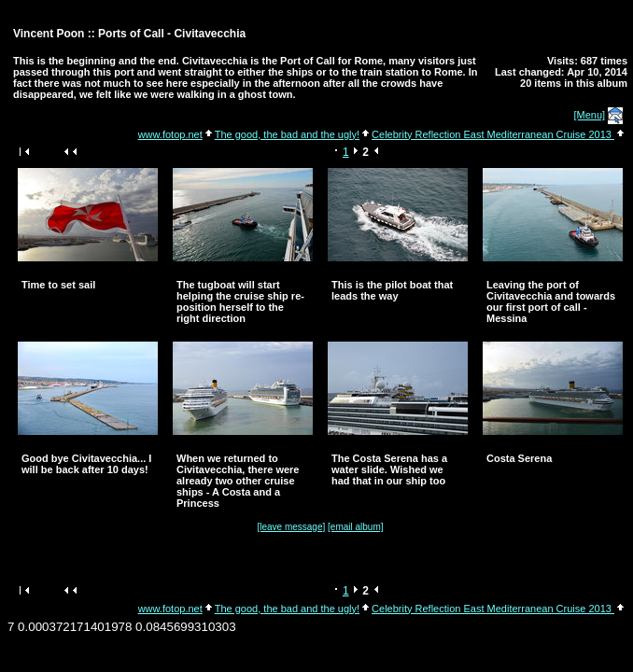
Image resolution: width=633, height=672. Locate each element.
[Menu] (590, 115)
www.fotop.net (170, 134)
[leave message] (291, 527)
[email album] (355, 527)
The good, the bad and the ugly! (287, 134)
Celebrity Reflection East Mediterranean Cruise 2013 (493, 134)
